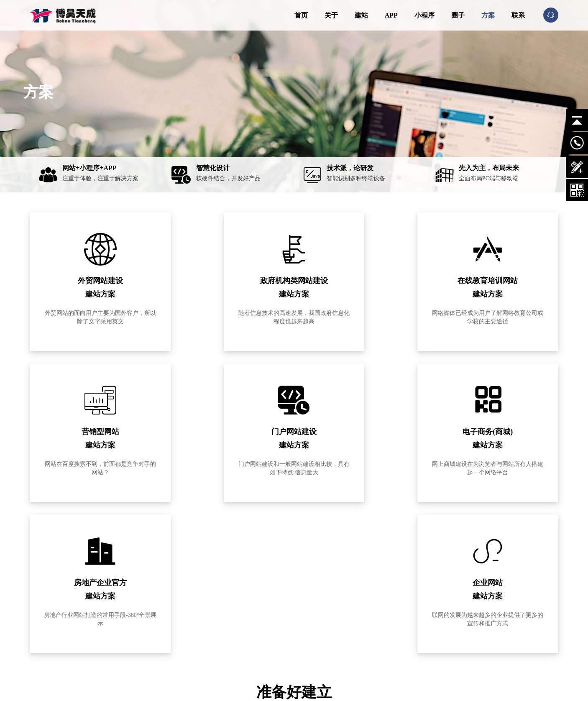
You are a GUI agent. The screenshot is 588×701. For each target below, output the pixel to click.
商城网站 (248, 642)
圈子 (458, 15)
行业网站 (248, 622)
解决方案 (375, 632)
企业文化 (184, 622)
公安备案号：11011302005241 (232, 684)
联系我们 (184, 642)
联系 (518, 15)
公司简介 (184, 612)
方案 (488, 15)
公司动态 (375, 612)
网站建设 (311, 612)
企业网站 (248, 612)
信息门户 (248, 632)
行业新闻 (401, 642)
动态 (371, 595)
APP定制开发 (316, 622)
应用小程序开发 (319, 632)
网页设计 (401, 622)
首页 (301, 15)
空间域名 (375, 642)
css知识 (399, 632)
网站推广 (375, 622)
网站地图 (287, 684)
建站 (361, 15)
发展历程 (184, 632)
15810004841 (77, 644)
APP (391, 15)
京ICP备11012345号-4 (159, 684)
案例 (244, 595)
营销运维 (311, 642)
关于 (331, 15)
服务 (307, 595)
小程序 (424, 15)
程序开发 (375, 652)
